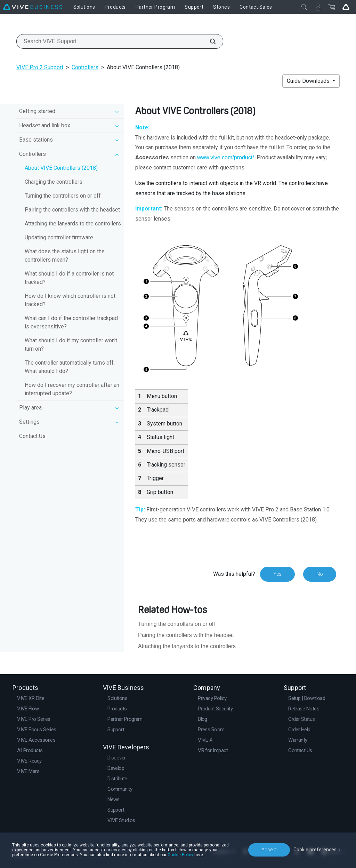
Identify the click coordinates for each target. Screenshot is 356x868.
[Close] (304, 7)
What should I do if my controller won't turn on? (71, 345)
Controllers (85, 67)
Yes (277, 574)
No (320, 574)
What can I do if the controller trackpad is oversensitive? (71, 322)
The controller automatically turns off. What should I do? (70, 367)
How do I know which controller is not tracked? (70, 300)
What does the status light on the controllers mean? (65, 256)
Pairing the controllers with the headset (72, 210)
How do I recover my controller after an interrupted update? (72, 389)
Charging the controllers (54, 182)
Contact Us (32, 436)
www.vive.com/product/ (226, 157)
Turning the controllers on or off (63, 196)
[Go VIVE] (346, 7)
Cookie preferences (315, 850)
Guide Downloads (309, 81)
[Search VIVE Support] (209, 41)
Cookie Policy (180, 855)
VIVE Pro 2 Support (40, 67)
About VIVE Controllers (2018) (61, 168)
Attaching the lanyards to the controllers (73, 224)
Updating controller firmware (59, 237)
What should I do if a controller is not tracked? (69, 278)
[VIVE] (33, 7)
